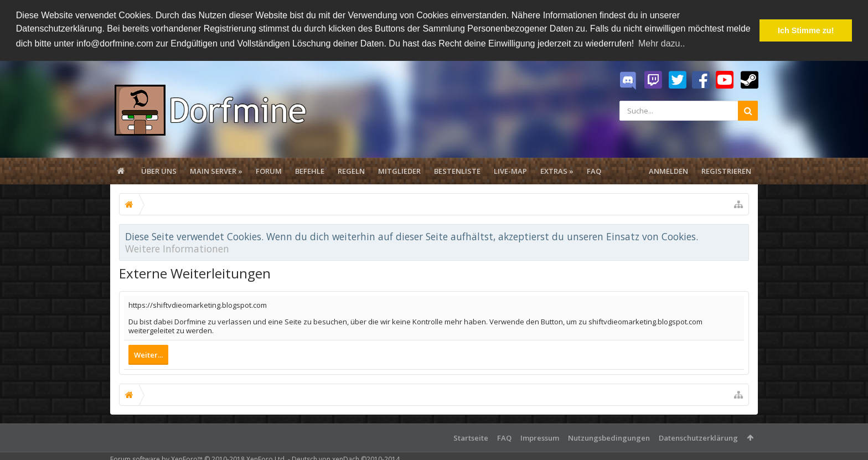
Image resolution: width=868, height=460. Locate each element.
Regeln (351, 170)
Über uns (159, 170)
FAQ (594, 170)
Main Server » (216, 170)
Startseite (471, 437)
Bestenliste (457, 170)
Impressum (540, 437)
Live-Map (510, 170)
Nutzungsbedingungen (609, 437)
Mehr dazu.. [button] (662, 43)
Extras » (557, 170)
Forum (269, 170)
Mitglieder (399, 170)
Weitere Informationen (177, 248)
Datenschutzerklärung (698, 437)
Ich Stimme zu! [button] (806, 30)
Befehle (310, 170)
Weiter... (148, 354)
